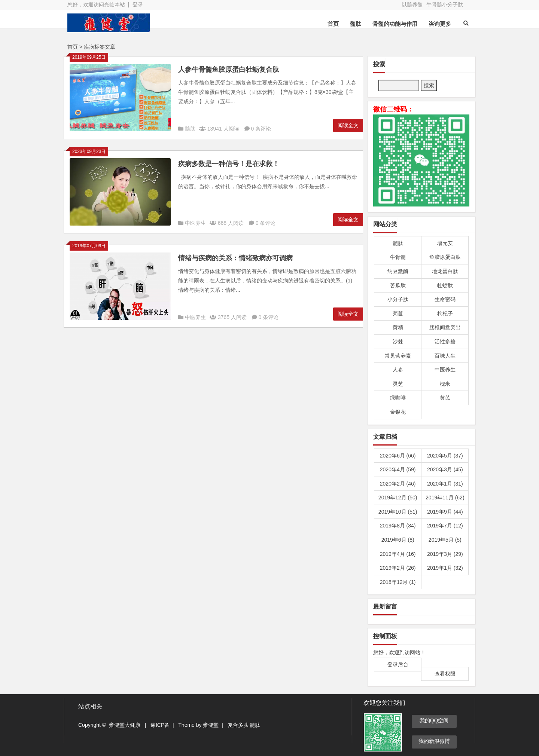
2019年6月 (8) (398, 540)
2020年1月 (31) (445, 484)
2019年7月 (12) (445, 526)
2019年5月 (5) (445, 540)
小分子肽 (398, 299)
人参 (398, 370)
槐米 (445, 384)
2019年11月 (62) (445, 498)
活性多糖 (445, 342)
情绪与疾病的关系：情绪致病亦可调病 (235, 258)
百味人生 (445, 356)
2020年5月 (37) (445, 456)
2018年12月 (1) (398, 582)
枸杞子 (445, 313)
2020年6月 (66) (398, 456)
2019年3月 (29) (445, 554)
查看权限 (445, 674)
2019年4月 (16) (398, 554)
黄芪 (445, 398)
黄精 (398, 327)
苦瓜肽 (398, 285)
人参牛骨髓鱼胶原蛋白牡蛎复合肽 (229, 70)
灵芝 (398, 384)
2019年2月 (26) (398, 568)
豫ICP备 (160, 725)
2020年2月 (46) (398, 484)
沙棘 (398, 342)
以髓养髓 (412, 4)
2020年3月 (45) (445, 469)
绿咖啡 (398, 398)
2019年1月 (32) (445, 568)
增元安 (445, 243)
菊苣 (398, 313)
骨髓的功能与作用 (395, 24)
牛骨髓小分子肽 (445, 4)
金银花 (398, 412)
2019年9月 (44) (445, 512)
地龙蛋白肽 (445, 271)
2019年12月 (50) (398, 498)
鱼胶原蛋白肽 (445, 257)
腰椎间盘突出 (445, 327)
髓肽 (356, 24)
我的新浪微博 (434, 741)
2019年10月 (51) (398, 512)
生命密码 (445, 299)
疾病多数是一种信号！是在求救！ (229, 164)
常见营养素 (398, 356)
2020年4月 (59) (398, 469)
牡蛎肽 (445, 285)
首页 (333, 24)
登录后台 (398, 664)
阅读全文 (348, 125)
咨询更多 (440, 24)
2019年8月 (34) (398, 526)
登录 (138, 4)
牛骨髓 (398, 257)
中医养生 (195, 223)
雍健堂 (211, 725)
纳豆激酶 (398, 271)
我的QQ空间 (434, 720)
